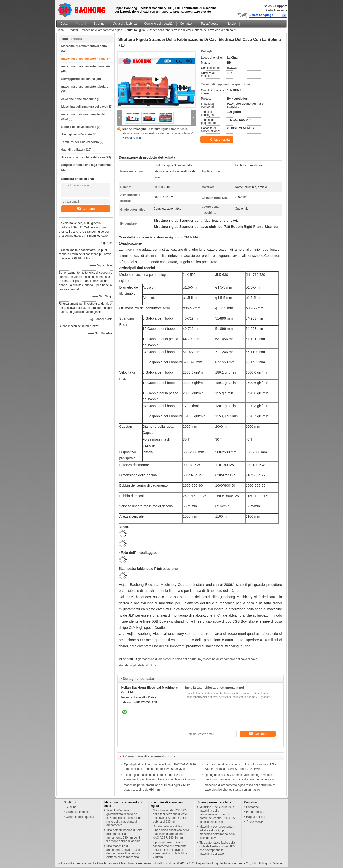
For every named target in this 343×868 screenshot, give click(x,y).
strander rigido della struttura (138, 665)
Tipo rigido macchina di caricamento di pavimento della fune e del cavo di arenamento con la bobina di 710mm (171, 850)
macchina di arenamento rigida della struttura (171, 659)
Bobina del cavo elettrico (79, 127)
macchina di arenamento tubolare (85, 87)
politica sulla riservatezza (74, 863)
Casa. (64, 24)
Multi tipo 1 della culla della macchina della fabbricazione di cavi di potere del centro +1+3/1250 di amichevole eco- (218, 814)
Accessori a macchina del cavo (83, 157)
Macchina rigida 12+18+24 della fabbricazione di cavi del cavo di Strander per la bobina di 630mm (170, 816)
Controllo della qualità (158, 24)
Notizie (231, 24)
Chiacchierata (217, 140)
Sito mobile (255, 822)
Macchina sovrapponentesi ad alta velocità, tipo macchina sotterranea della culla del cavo (217, 832)
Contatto (86, 209)
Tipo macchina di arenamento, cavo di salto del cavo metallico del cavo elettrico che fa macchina (124, 852)
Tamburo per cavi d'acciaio (80, 142)
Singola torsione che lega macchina (86, 165)
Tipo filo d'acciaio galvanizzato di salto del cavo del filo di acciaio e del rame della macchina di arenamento (124, 818)
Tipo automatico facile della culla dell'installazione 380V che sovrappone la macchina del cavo (217, 848)
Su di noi (99, 24)
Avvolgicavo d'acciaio (77, 134)
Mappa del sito (256, 817)
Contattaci (187, 24)
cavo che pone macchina (79, 99)
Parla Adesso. (275, 10)
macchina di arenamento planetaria (86, 66)
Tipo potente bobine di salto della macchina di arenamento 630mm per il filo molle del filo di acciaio (124, 836)
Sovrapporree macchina (78, 79)
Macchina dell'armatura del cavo (84, 107)
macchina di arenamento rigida (102, 30)
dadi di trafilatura (73, 150)
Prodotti (81, 24)
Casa (60, 30)
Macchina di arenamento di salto (84, 46)
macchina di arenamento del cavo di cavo (230, 659)
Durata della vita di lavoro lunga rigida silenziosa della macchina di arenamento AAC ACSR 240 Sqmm (171, 832)
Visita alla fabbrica (125, 24)
